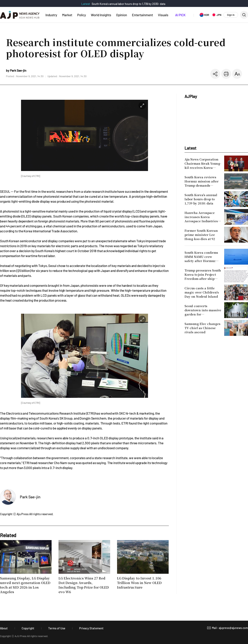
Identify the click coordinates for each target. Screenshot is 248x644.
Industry (51, 15)
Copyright (28, 628)
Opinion (122, 15)
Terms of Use (57, 628)
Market (67, 15)
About (4, 628)
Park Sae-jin (30, 497)
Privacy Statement (91, 628)
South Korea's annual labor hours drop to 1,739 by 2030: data (128, 4)
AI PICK (180, 15)
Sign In (231, 15)
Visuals (163, 15)
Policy (82, 15)
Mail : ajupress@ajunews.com (230, 628)
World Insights (101, 15)
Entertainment (142, 15)
